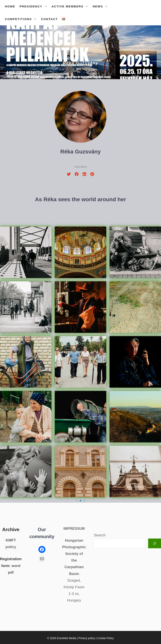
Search (100, 535)
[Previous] (77, 501)
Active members (71, 6)
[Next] (84, 501)
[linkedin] (84, 174)
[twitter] (69, 174)
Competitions (22, 19)
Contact (49, 19)
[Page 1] (80, 501)
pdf (11, 572)
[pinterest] (92, 174)
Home (10, 6)
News (101, 6)
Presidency (34, 6)
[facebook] (77, 174)
